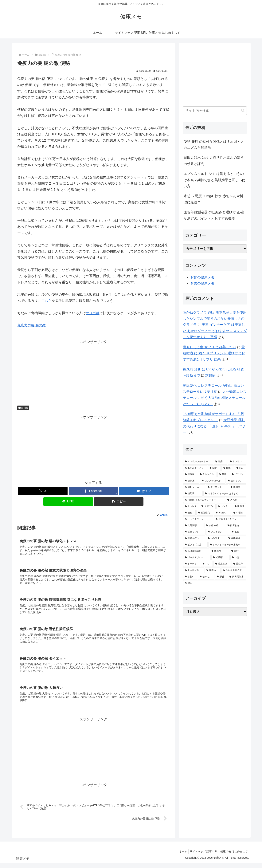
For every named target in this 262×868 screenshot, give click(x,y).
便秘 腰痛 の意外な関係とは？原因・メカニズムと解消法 (214, 145)
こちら (46, 301)
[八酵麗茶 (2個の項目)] (194, 526)
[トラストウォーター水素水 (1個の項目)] (227, 545)
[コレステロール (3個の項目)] (213, 481)
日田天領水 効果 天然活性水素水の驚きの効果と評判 (214, 161)
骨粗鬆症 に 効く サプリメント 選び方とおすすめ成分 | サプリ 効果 (214, 353)
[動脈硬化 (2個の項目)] (205, 513)
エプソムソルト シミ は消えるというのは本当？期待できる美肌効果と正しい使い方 (214, 180)
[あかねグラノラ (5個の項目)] (195, 468)
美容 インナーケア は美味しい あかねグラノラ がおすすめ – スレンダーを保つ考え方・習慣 (215, 331)
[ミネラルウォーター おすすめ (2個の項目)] (225, 494)
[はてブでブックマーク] (144, 491)
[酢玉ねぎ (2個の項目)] (236, 526)
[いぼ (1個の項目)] (238, 558)
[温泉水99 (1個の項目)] (222, 564)
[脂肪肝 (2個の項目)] (240, 506)
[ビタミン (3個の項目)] (238, 474)
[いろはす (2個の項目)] (216, 538)
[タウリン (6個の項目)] (237, 462)
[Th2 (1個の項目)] (207, 564)
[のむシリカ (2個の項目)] (194, 487)
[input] (215, 111)
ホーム (179, 856)
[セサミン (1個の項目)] (206, 577)
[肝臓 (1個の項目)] (221, 577)
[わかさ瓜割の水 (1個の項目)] (234, 570)
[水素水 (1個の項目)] (219, 551)
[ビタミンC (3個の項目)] (236, 481)
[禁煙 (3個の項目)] (223, 474)
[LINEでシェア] (68, 502)
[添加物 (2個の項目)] (238, 487)
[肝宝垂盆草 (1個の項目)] (194, 570)
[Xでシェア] (43, 491)
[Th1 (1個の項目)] (215, 583)
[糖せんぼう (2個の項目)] (194, 538)
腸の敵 (23, 408)
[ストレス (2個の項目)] (191, 506)
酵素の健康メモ (202, 283)
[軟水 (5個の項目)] (228, 468)
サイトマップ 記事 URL (201, 856)
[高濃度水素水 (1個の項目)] (196, 551)
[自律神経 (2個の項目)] (215, 526)
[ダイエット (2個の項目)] (217, 487)
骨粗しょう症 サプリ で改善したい (209, 347)
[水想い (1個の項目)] (190, 577)
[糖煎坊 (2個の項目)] (193, 494)
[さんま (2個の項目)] (236, 500)
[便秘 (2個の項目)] (189, 513)
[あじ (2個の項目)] (238, 532)
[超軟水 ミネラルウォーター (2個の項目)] (204, 500)
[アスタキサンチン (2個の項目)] (230, 519)
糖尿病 (210, 375)
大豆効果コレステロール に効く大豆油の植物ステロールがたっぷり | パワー (215, 398)
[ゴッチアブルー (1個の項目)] (197, 558)
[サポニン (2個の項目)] (208, 506)
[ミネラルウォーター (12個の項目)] (198, 462)
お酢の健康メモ (202, 277)
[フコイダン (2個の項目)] (218, 532)
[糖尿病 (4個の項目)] (190, 474)
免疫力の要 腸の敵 (31, 325)
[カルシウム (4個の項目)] (207, 474)
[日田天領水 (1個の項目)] (237, 577)
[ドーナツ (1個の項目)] (192, 564)
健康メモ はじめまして (233, 856)
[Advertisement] (93, 371)
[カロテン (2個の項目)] (223, 513)
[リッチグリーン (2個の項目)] (198, 519)
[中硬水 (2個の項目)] (239, 513)
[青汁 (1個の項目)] (238, 551)
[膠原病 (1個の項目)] (213, 570)
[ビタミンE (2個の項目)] (194, 532)
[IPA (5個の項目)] (241, 468)
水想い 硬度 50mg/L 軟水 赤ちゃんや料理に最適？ (213, 199)
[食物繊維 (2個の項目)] (237, 538)
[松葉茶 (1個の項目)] (221, 558)
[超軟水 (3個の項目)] (191, 481)
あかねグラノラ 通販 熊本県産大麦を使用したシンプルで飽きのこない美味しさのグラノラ (215, 319)
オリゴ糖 (93, 313)
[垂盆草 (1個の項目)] (239, 564)
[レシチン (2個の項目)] (224, 506)
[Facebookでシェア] (93, 491)
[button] (119, 502)
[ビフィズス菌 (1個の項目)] (195, 545)
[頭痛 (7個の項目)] (221, 462)
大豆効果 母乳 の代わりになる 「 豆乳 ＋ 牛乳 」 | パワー (214, 426)
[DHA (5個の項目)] (214, 468)
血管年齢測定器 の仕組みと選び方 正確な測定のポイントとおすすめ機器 (214, 215)
